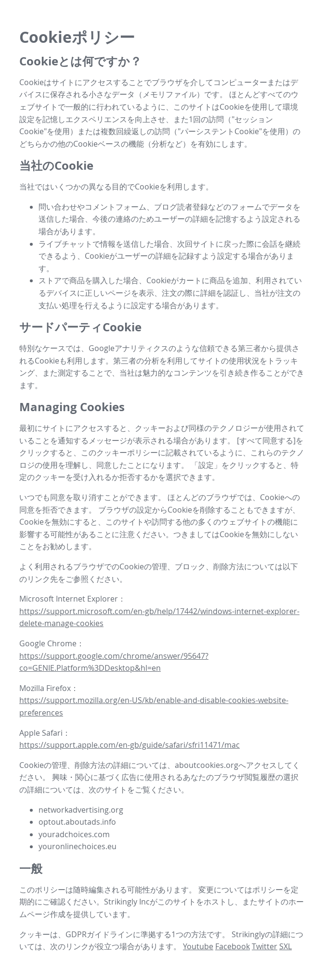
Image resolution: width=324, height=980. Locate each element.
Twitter (265, 946)
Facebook (233, 946)
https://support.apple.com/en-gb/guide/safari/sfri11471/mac (130, 745)
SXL (285, 946)
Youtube (198, 946)
